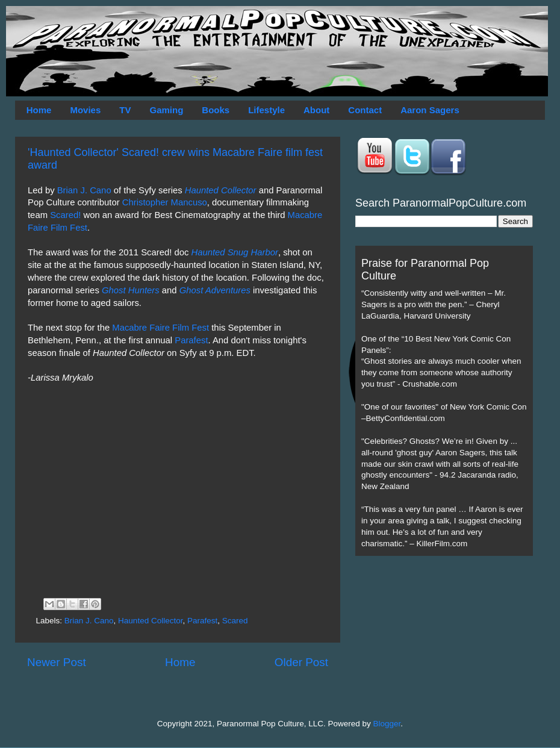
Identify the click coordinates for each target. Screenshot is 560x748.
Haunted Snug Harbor (234, 252)
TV (125, 110)
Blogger (387, 724)
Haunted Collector (221, 190)
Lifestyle (266, 110)
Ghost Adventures (215, 290)
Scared (235, 621)
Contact (365, 110)
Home (39, 110)
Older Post (301, 662)
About (316, 110)
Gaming (166, 110)
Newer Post (57, 662)
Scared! (65, 215)
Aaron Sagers (430, 110)
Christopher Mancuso (165, 202)
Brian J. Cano (84, 190)
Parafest (191, 340)
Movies (85, 110)
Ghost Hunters (131, 290)
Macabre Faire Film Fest (160, 328)
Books (216, 110)
